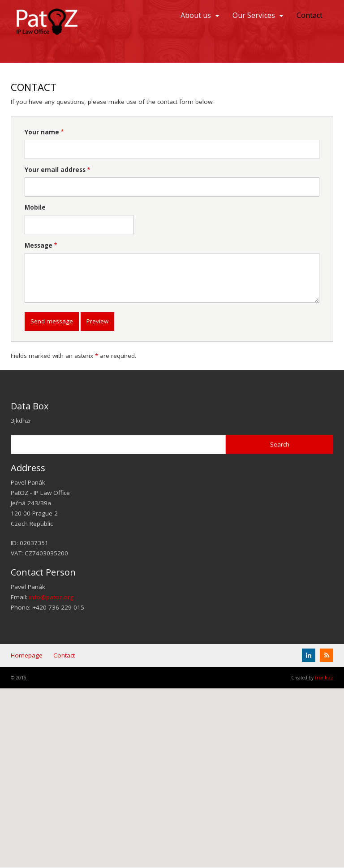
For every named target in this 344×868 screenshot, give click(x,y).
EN (330, 37)
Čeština (330, 51)
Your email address (55, 170)
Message (39, 245)
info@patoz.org (51, 597)
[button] (172, 770)
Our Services (259, 18)
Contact (310, 15)
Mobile (35, 207)
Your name (42, 132)
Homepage (27, 655)
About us (201, 18)
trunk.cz (324, 678)
